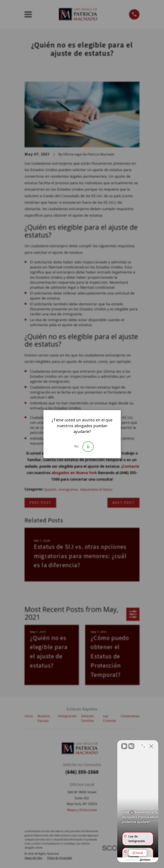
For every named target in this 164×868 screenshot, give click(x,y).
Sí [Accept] (88, 447)
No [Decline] (76, 446)
